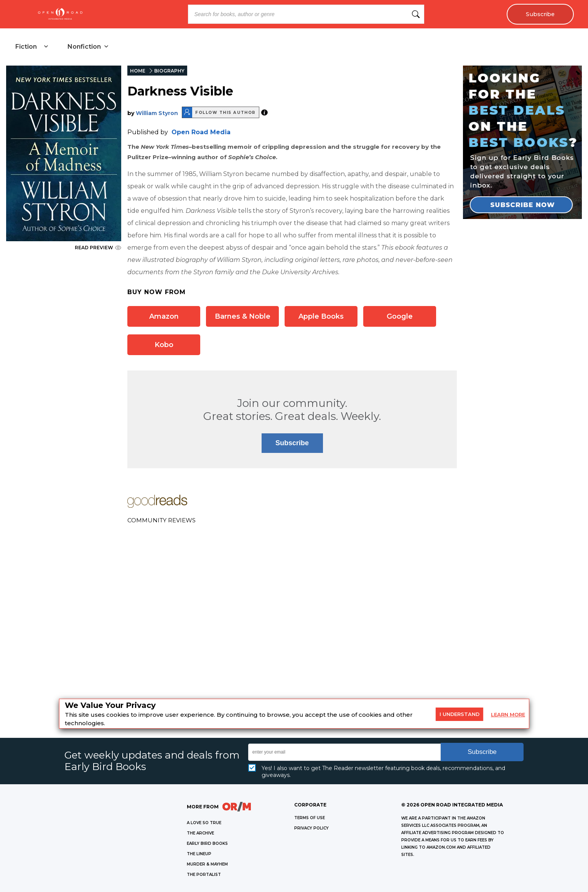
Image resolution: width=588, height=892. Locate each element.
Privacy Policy (311, 828)
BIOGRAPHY (169, 71)
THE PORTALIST (204, 875)
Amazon (164, 316)
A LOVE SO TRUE (204, 823)
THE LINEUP (199, 854)
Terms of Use (310, 818)
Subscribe (540, 14)
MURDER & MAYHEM (207, 864)
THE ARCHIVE (200, 833)
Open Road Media (201, 132)
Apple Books (321, 316)
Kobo (164, 345)
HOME (138, 71)
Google (400, 316)
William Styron (157, 113)
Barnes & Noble (243, 316)
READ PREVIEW (98, 248)
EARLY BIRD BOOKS (207, 843)
